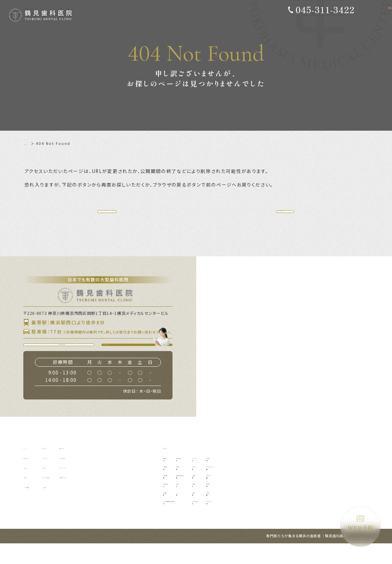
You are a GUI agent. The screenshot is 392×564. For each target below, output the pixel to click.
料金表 (74, 487)
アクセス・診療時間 (87, 497)
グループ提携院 (39, 507)
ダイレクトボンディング (307, 486)
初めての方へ (80, 468)
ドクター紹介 (80, 478)
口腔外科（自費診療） (218, 495)
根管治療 (174, 512)
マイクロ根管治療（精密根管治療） (195, 521)
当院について (37, 478)
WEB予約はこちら (140, 359)
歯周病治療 (176, 495)
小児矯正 (255, 504)
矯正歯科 (255, 512)
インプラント (258, 478)
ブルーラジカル (300, 521)
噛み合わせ (296, 504)
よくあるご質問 (131, 478)
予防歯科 (174, 478)
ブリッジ (207, 512)
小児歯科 (255, 495)
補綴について (129, 468)
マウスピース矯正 (262, 521)
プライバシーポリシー (138, 487)
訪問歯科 (295, 512)
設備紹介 (32, 497)
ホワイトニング (300, 495)
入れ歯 (205, 504)
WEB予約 (361, 524)
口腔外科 (207, 486)
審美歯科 (295, 478)
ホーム (31, 143)
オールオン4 (258, 486)
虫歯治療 (174, 486)
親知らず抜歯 (211, 478)
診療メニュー (176, 468)
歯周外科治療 (177, 504)
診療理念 (32, 487)
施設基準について (134, 497)
